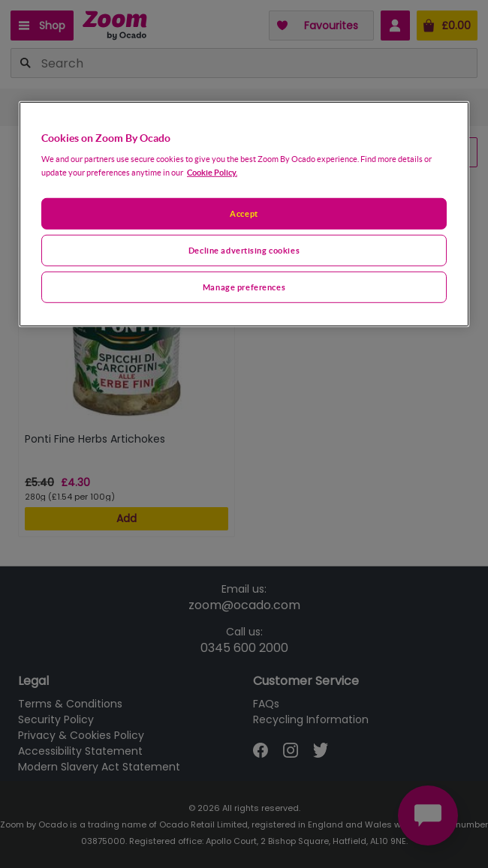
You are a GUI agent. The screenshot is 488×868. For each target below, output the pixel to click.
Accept (244, 213)
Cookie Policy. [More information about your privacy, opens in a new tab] (212, 172)
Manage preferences (244, 287)
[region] (244, 213)
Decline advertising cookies (244, 250)
